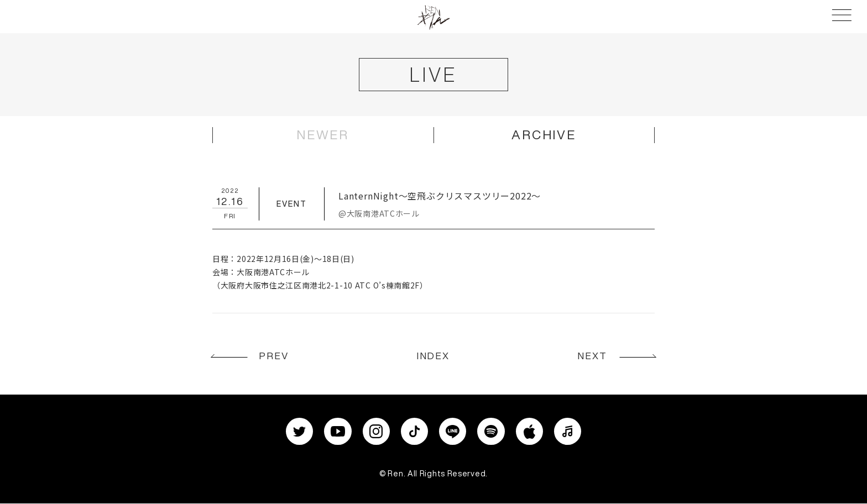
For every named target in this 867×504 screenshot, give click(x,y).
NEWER (323, 135)
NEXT (591, 357)
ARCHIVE (544, 135)
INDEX (433, 357)
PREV (276, 357)
